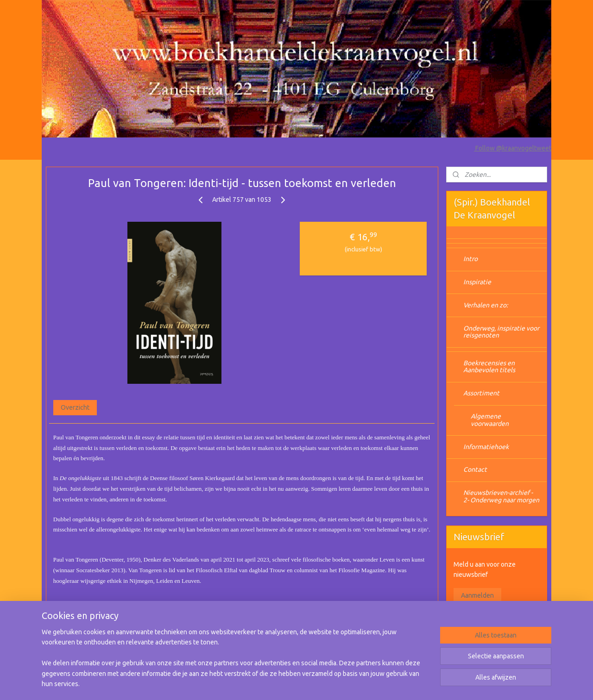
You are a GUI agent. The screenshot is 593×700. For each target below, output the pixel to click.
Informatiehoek (486, 447)
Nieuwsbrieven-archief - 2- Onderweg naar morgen (501, 496)
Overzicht (75, 407)
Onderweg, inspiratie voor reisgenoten (501, 332)
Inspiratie (477, 282)
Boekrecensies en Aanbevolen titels (489, 366)
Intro (470, 259)
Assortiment (481, 393)
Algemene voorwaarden (490, 420)
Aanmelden (477, 595)
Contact (475, 469)
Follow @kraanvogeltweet (513, 148)
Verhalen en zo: (486, 305)
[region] (235, 663)
